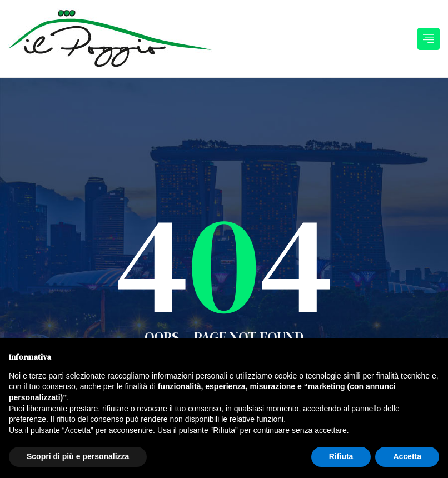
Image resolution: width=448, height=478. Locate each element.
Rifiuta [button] (341, 456)
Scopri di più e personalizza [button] (78, 456)
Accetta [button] (407, 456)
